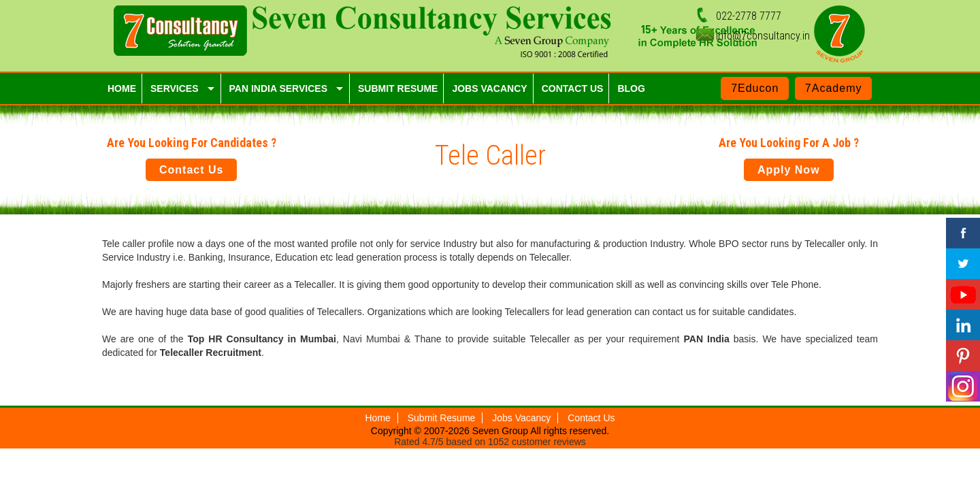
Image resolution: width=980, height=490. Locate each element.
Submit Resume (442, 418)
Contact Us (191, 170)
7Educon (755, 88)
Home (378, 418)
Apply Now (789, 170)
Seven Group (502, 431)
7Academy (834, 88)
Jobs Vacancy (521, 418)
